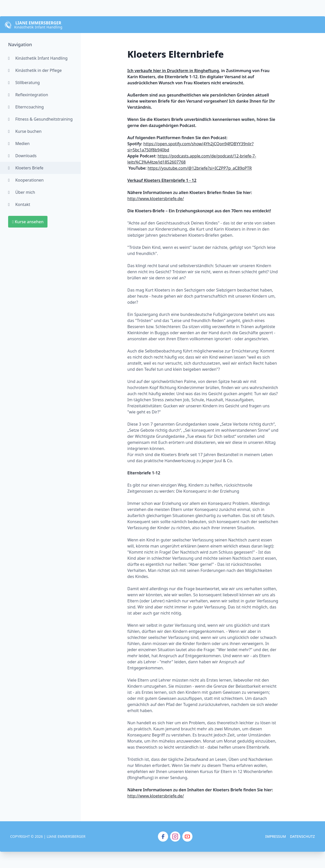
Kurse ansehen (28, 222)
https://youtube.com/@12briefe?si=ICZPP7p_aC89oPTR (200, 168)
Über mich (22, 192)
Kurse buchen (25, 131)
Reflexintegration (28, 95)
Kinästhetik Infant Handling (38, 58)
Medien (19, 143)
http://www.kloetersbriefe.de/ (156, 199)
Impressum (275, 836)
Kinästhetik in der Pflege (35, 70)
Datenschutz (302, 836)
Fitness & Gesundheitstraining (40, 119)
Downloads (22, 156)
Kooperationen (26, 180)
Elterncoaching (26, 107)
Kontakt (19, 204)
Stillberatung (24, 83)
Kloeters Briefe (26, 168)
